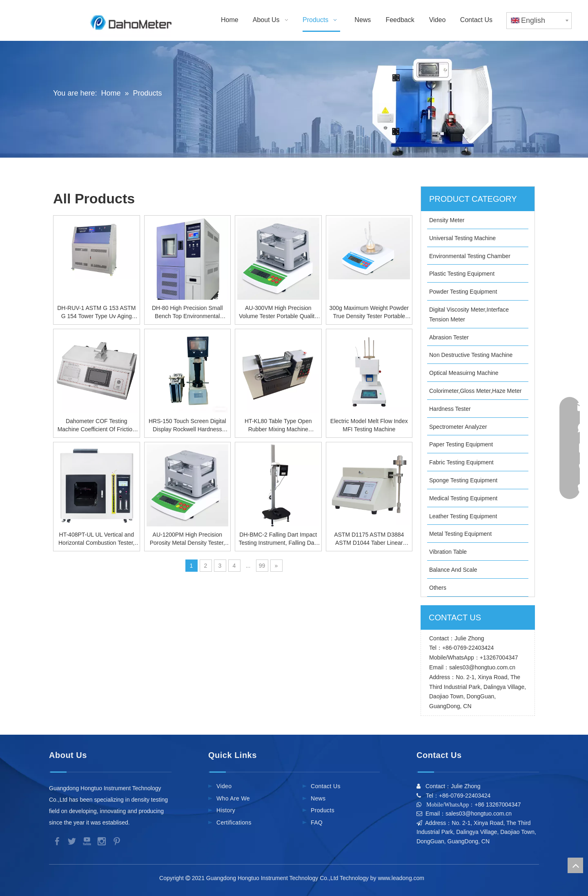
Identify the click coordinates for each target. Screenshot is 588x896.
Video (224, 786)
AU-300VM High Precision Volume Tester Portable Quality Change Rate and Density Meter (278, 312)
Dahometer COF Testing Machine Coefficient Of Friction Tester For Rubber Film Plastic (97, 426)
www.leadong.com (402, 878)
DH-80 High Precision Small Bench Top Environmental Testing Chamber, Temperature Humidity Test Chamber (187, 312)
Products (323, 810)
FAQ (317, 822)
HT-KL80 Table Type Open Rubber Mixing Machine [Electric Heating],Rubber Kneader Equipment (278, 426)
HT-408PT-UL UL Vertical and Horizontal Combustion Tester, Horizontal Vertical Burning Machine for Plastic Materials (97, 539)
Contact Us (326, 786)
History (226, 810)
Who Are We (233, 798)
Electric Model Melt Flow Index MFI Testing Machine (369, 425)
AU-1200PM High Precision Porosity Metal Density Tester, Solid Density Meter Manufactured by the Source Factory (187, 539)
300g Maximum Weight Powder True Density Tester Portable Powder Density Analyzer (369, 312)
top (575, 865)
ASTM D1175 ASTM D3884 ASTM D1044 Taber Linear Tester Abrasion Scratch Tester (369, 539)
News (318, 798)
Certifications (234, 822)
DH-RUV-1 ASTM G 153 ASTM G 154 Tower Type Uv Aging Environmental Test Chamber (96, 312)
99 (262, 566)
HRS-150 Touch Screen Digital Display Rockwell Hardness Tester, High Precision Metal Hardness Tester (187, 426)
